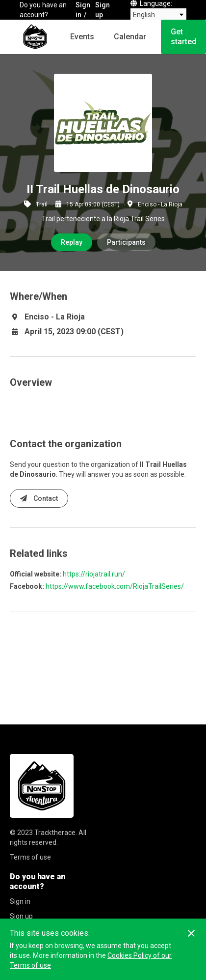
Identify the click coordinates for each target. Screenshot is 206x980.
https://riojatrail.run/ (94, 574)
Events (82, 37)
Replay (72, 242)
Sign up (103, 10)
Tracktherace (55, 833)
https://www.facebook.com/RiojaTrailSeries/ (115, 586)
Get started (183, 37)
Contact (39, 498)
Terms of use (30, 857)
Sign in (83, 10)
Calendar (130, 37)
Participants (126, 242)
